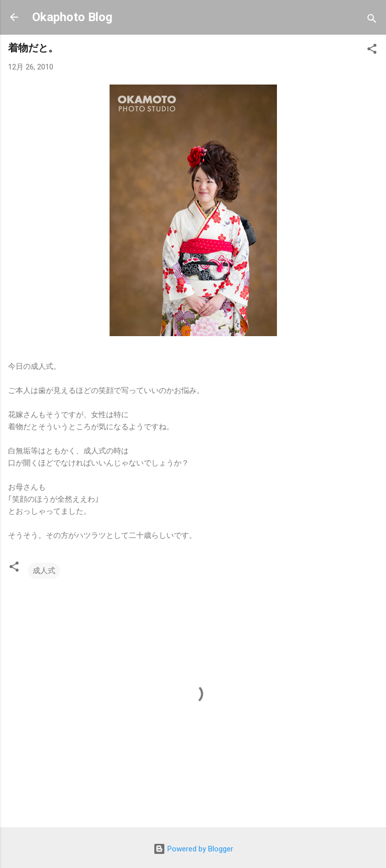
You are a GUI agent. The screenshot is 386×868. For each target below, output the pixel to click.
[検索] (372, 20)
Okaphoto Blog (72, 17)
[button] (372, 51)
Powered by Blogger (193, 849)
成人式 (44, 571)
